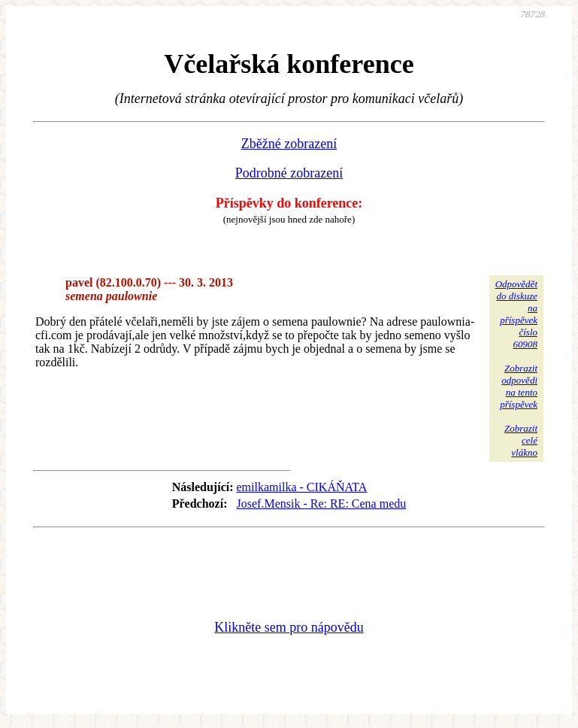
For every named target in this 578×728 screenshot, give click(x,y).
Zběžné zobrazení (289, 144)
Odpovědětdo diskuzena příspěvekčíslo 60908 (516, 314)
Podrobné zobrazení (289, 173)
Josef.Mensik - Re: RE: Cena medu (322, 504)
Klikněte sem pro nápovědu (289, 627)
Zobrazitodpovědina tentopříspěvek (519, 386)
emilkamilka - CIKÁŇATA (302, 487)
